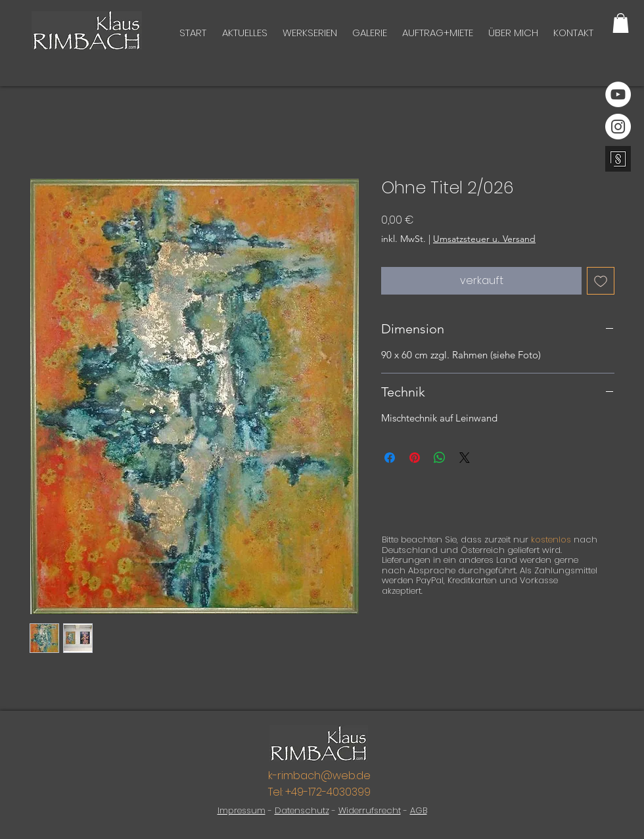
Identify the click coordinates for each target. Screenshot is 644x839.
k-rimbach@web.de (319, 776)
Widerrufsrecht (370, 810)
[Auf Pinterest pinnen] (415, 458)
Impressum (241, 810)
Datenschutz (302, 810)
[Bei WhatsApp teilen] (440, 458)
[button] (621, 23)
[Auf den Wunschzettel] (601, 281)
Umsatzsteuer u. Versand (484, 239)
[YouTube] (618, 94)
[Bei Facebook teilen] (390, 458)
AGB (419, 810)
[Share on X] (465, 458)
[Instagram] (618, 127)
